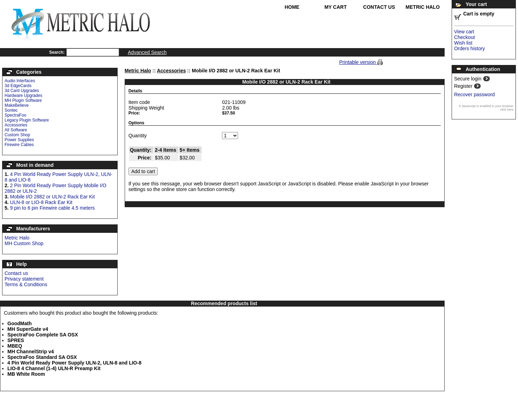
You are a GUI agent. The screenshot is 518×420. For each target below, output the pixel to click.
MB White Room (26, 374)
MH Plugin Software (23, 100)
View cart (464, 32)
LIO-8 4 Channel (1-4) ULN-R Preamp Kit (54, 368)
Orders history (470, 48)
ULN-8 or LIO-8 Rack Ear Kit (41, 202)
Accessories (16, 125)
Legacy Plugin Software (27, 120)
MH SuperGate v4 (28, 329)
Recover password (474, 94)
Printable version (358, 62)
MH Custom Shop (24, 243)
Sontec (11, 110)
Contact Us (379, 7)
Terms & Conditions (26, 284)
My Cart (336, 7)
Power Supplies (19, 140)
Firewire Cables (19, 145)
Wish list (463, 43)
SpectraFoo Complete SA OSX (43, 335)
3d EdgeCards (18, 86)
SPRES (16, 340)
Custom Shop (17, 135)
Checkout (464, 37)
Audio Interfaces (20, 81)
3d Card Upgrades (22, 91)
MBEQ (15, 346)
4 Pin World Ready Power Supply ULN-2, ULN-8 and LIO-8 (74, 363)
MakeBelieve (17, 105)
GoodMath (19, 323)
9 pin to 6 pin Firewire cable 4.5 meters (53, 208)
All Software (16, 130)
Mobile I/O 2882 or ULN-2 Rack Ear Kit (53, 197)
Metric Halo (423, 7)
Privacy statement (24, 279)
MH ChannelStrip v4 (31, 352)
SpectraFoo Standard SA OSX (42, 357)
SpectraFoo (15, 115)
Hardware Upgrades (23, 96)
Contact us (16, 273)
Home (292, 7)
